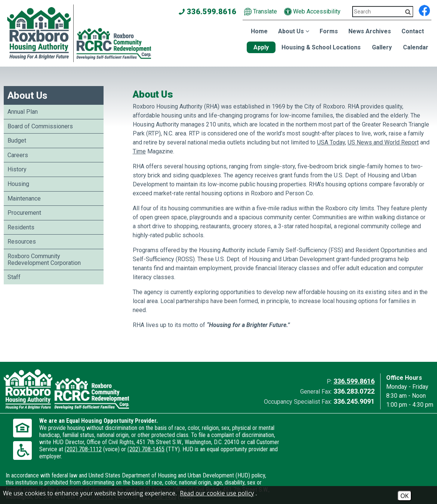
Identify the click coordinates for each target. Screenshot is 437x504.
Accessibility (115, 483)
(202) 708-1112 (140, 456)
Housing (18, 184)
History (17, 169)
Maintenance (24, 198)
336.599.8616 (354, 381)
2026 (15, 483)
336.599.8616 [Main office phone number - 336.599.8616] (208, 12)
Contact (413, 31)
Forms (329, 31)
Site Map (149, 483)
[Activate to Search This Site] (408, 12)
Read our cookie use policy (217, 493)
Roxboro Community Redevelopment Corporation (44, 259)
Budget (17, 140)
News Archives (370, 31)
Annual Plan (23, 112)
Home (259, 31)
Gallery (382, 47)
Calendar (416, 47)
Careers (18, 155)
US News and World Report (383, 142)
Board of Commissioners (40, 126)
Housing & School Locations (321, 47)
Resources (22, 242)
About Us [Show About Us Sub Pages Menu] (294, 31)
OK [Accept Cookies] (404, 496)
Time (139, 151)
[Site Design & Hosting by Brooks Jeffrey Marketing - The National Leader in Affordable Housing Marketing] (380, 484)
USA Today (331, 142)
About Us (27, 95)
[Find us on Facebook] (424, 10)
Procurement (24, 213)
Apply (261, 47)
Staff (14, 277)
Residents (21, 227)
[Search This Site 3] (383, 12)
